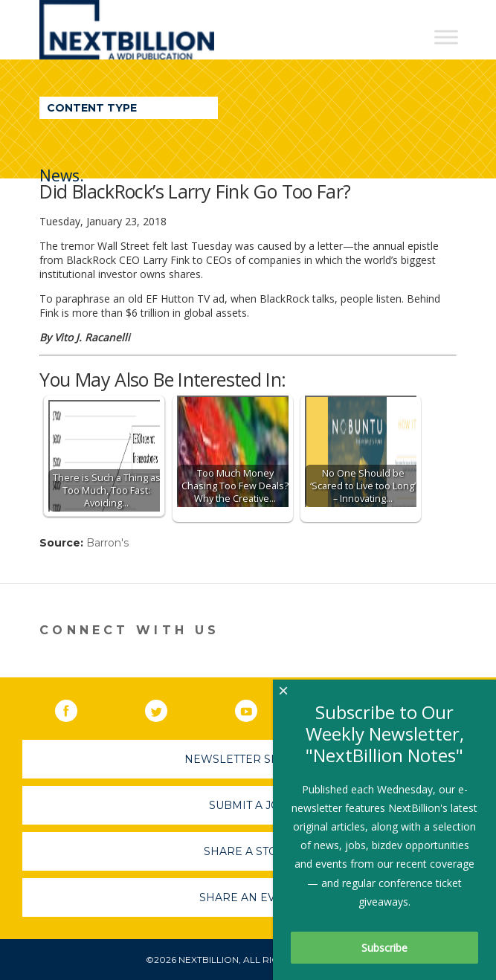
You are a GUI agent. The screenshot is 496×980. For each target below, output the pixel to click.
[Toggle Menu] (446, 37)
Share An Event (248, 897)
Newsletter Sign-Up (248, 759)
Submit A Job (248, 805)
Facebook (77, 708)
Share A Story (248, 851)
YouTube (257, 708)
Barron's (107, 543)
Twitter (167, 708)
